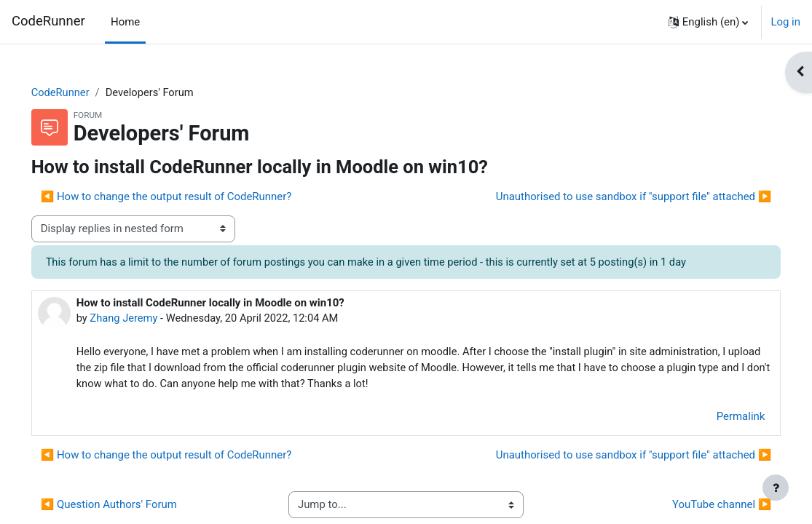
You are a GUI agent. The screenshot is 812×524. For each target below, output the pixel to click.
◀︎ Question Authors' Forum (129, 507)
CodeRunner (48, 21)
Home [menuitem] (125, 22)
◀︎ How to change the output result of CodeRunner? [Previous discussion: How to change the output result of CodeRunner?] (187, 197)
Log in (785, 22)
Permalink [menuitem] (720, 418)
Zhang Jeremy (145, 319)
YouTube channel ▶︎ (701, 507)
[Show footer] (776, 488)
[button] (709, 22)
